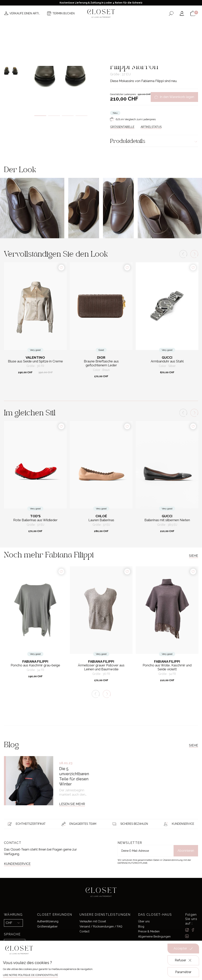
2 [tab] (54, 116)
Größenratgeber (47, 926)
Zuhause (115, 42)
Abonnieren (186, 851)
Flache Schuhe (153, 42)
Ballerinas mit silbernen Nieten (167, 520)
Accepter (183, 949)
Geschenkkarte (157, 25)
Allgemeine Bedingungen (154, 937)
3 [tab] (68, 116)
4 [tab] (81, 116)
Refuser (183, 960)
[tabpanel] (61, 70)
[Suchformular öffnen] (171, 13)
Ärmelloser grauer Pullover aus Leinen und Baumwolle (101, 667)
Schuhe (138, 42)
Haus (137, 25)
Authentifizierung (48, 921)
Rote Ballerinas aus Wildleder (35, 520)
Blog (141, 926)
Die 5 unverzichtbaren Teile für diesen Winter (74, 776)
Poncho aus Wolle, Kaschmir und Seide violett (167, 667)
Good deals (121, 25)
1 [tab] (40, 116)
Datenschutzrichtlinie (132, 863)
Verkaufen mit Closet (93, 921)
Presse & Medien (149, 931)
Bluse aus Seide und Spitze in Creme (35, 361)
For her (127, 42)
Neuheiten (41, 25)
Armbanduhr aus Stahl (167, 361)
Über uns (144, 921)
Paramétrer (183, 972)
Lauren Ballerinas (101, 520)
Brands (102, 25)
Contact (84, 931)
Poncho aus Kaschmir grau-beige (35, 665)
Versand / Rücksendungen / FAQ (101, 926)
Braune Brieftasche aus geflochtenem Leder (101, 363)
